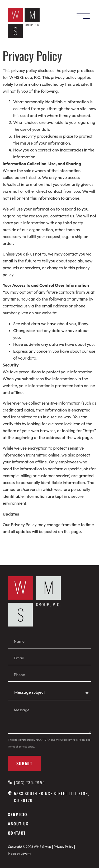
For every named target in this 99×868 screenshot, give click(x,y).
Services (18, 814)
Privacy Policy (77, 740)
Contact (17, 833)
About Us (18, 824)
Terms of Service (18, 747)
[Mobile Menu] (83, 16)
